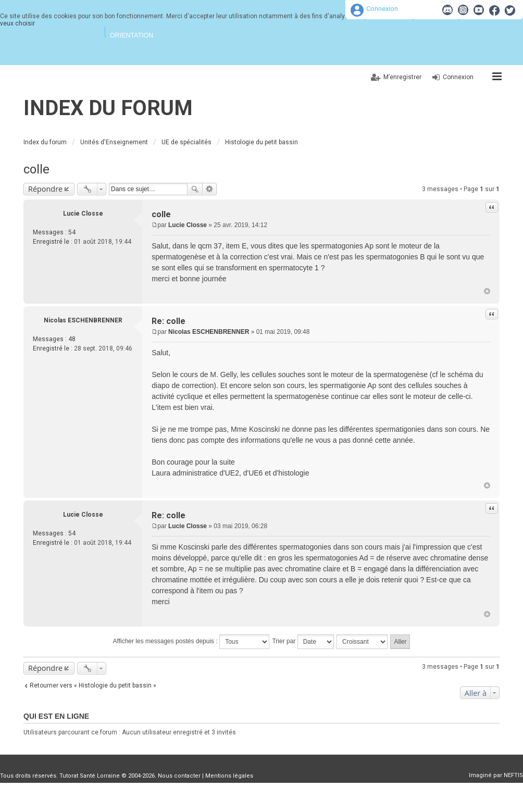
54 (72, 232)
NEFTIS (513, 775)
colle (36, 169)
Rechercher (195, 189)
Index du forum (108, 108)
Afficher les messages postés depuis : (191, 642)
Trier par (303, 642)
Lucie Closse (83, 214)
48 (72, 339)
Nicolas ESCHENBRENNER (83, 320)
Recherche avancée (210, 189)
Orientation (132, 35)
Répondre (45, 189)
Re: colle (169, 321)
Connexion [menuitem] (458, 77)
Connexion (382, 9)
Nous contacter (179, 776)
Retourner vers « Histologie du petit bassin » (93, 685)
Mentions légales (229, 776)
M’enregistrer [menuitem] (402, 77)
